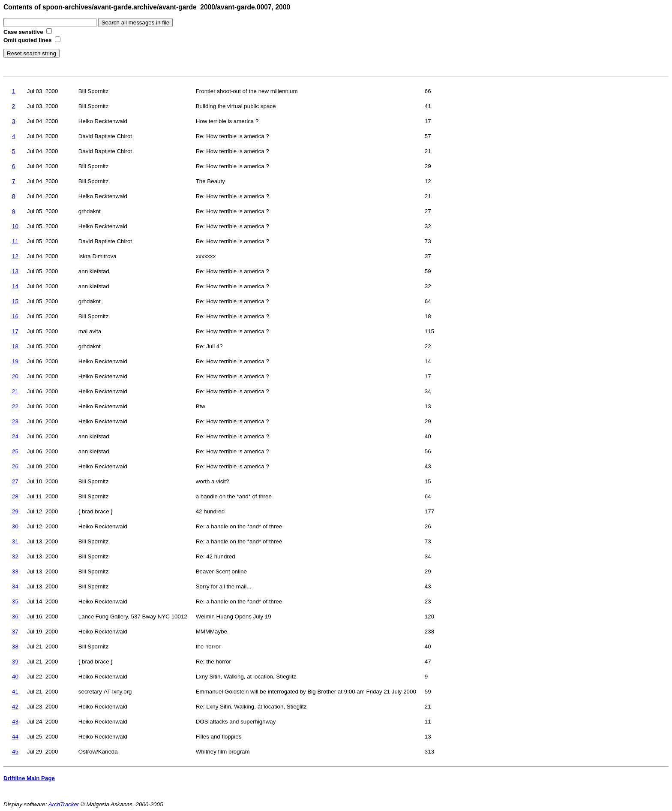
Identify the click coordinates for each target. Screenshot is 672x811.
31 (15, 541)
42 (15, 707)
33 (15, 571)
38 (15, 647)
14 (15, 286)
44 (15, 737)
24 (15, 436)
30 (15, 526)
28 (15, 496)
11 (15, 241)
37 (15, 632)
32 (15, 556)
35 (15, 601)
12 (15, 256)
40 (15, 677)
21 (15, 391)
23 (15, 421)
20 (15, 376)
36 (15, 617)
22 (15, 406)
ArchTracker (64, 804)
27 (15, 481)
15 (15, 301)
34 (15, 586)
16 (15, 316)
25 (15, 451)
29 (15, 511)
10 (15, 226)
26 (15, 466)
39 (15, 662)
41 (15, 692)
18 (15, 346)
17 (15, 331)
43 (15, 722)
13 (15, 271)
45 (15, 752)
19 (15, 361)
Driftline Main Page (29, 778)
